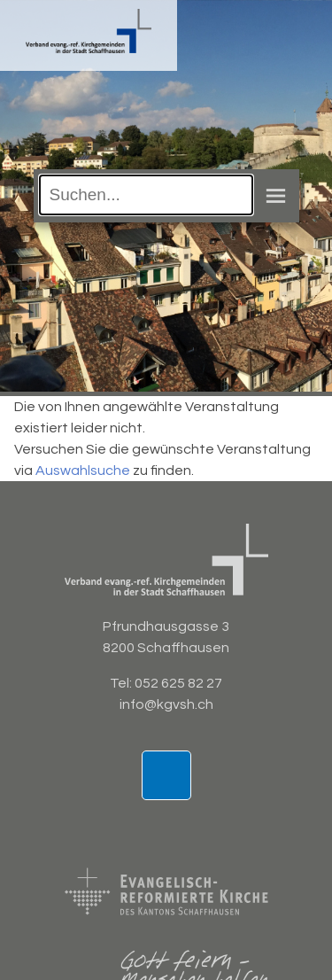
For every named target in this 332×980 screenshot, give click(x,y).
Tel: (122, 683)
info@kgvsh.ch (166, 704)
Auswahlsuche (83, 471)
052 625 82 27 (178, 683)
